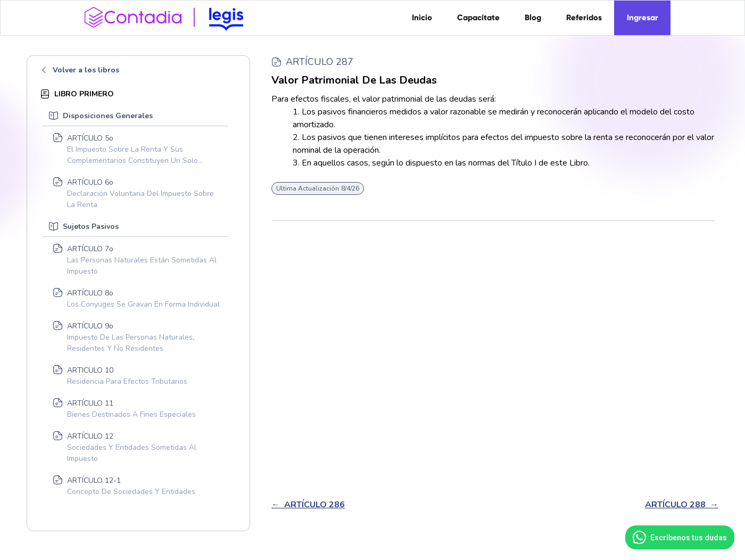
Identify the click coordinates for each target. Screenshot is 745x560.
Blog (533, 18)
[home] (168, 17)
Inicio (422, 18)
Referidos (584, 18)
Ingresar (643, 18)
